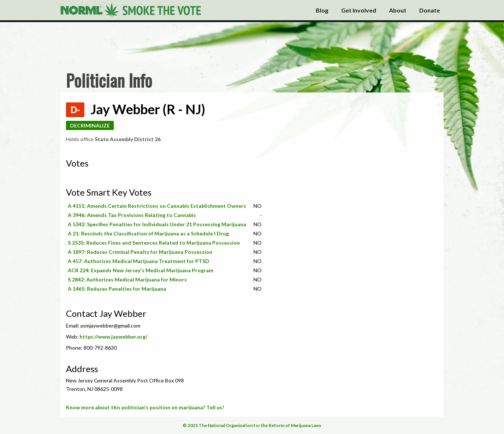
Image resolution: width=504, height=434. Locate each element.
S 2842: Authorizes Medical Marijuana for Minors (127, 279)
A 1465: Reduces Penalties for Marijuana (117, 289)
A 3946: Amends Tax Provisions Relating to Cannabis (132, 215)
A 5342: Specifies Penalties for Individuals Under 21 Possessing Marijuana (157, 224)
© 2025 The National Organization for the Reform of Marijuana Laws (252, 425)
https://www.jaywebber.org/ (113, 337)
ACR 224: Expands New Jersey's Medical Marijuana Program (141, 270)
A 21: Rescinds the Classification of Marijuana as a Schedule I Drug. (149, 233)
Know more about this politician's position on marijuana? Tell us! (145, 407)
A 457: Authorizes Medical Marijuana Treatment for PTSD (139, 261)
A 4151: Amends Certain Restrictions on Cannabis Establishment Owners (157, 206)
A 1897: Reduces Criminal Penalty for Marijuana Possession (140, 252)
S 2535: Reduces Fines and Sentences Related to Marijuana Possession (154, 243)
